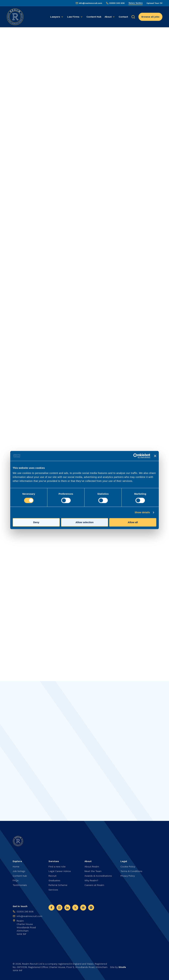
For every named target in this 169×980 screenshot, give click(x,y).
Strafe (122, 967)
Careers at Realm (94, 885)
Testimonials (20, 885)
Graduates (54, 880)
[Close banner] (155, 456)
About (108, 17)
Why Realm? (91, 880)
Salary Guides (136, 3)
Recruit (52, 876)
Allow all (133, 522)
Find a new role (57, 867)
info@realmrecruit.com (90, 3)
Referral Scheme (58, 885)
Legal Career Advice (60, 871)
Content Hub (94, 17)
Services (53, 890)
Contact (123, 17)
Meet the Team (93, 871)
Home (16, 867)
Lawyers (55, 17)
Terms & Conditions (131, 871)
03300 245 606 (117, 3)
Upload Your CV (154, 3)
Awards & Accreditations (98, 876)
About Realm (92, 867)
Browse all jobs (150, 17)
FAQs (16, 880)
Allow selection (84, 522)
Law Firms (73, 17)
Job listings (19, 871)
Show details (142, 512)
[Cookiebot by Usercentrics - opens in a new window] (136, 456)
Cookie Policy (128, 867)
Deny (36, 522)
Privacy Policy (128, 876)
